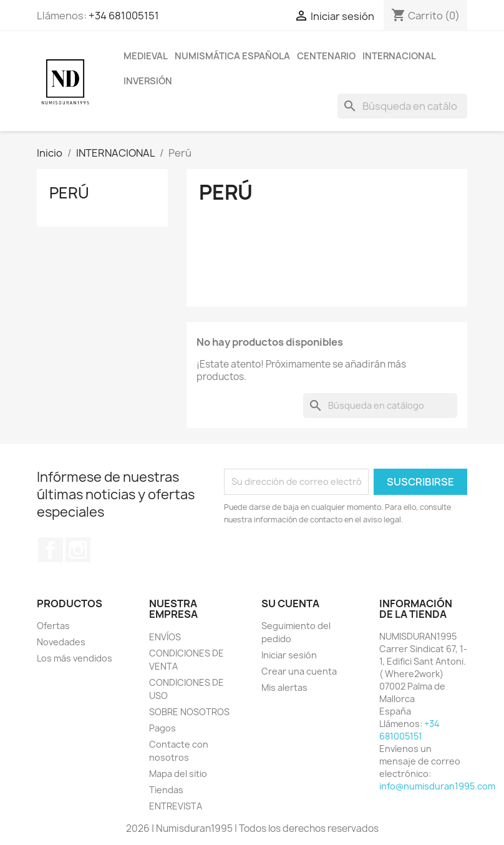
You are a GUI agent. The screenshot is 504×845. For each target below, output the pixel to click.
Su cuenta (290, 603)
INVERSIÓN (148, 81)
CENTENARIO (326, 56)
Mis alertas (284, 687)
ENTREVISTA (176, 806)
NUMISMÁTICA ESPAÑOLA (232, 56)
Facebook (51, 550)
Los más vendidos (75, 658)
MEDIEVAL (146, 56)
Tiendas (166, 790)
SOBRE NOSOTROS (189, 712)
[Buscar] (402, 106)
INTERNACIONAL (399, 56)
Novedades (61, 642)
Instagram (78, 550)
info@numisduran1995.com (437, 786)
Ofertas (53, 626)
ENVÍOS (165, 637)
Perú (69, 193)
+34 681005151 (124, 16)
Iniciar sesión (289, 655)
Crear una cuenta (299, 671)
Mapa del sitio (178, 774)
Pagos (162, 728)
